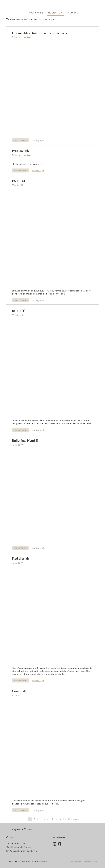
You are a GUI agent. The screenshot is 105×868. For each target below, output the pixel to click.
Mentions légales (40, 862)
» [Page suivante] (60, 819)
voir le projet (38, 140)
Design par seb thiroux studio (85, 862)
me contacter (21, 140)
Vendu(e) (52, 20)
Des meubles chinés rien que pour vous (39, 33)
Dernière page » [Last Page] (71, 819)
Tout (9, 20)
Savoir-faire (35, 13)
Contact (74, 13)
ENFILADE (20, 182)
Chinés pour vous (35, 20)
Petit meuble (21, 151)
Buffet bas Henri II (25, 441)
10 (52, 819)
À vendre (19, 20)
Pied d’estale (21, 559)
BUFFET (18, 311)
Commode (19, 692)
